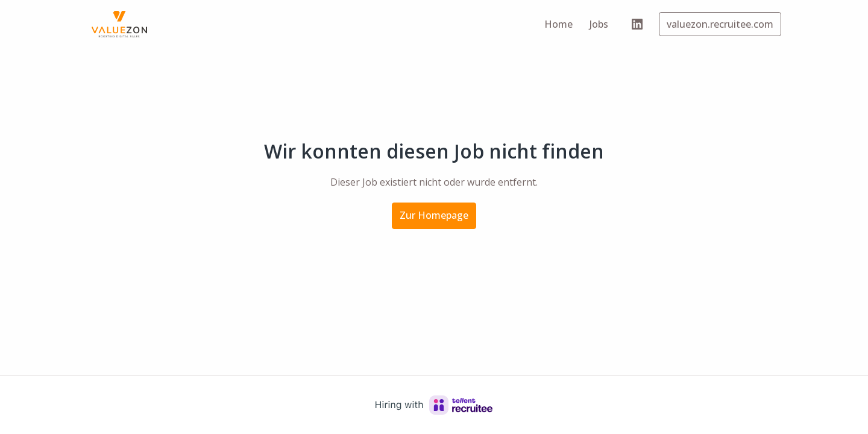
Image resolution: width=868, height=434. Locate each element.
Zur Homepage (434, 215)
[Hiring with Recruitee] (434, 405)
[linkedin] (637, 24)
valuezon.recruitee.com (720, 24)
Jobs (599, 24)
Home (558, 24)
